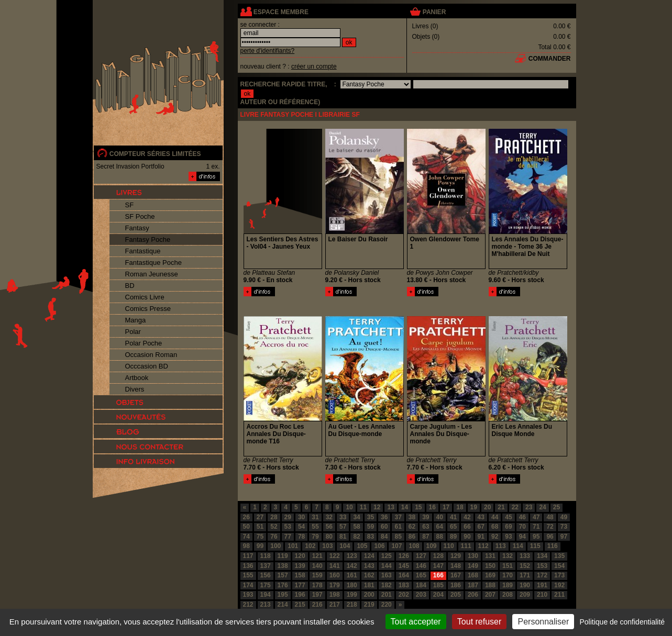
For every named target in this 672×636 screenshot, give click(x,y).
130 (473, 556)
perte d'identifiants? (268, 51)
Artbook (137, 378)
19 (474, 507)
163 (387, 575)
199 (352, 595)
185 (438, 585)
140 (317, 566)
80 (329, 537)
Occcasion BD (147, 366)
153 (542, 566)
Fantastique (143, 251)
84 (384, 537)
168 (473, 575)
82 (356, 537)
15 (418, 507)
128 (438, 556)
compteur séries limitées (155, 154)
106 (379, 546)
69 (508, 527)
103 (327, 546)
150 (490, 566)
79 (315, 537)
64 (440, 527)
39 (426, 517)
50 (246, 527)
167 (456, 575)
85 (398, 537)
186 (456, 585)
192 (559, 585)
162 (369, 575)
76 (274, 537)
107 (396, 546)
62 (412, 527)
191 (542, 585)
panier (434, 12)
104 (345, 546)
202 (404, 595)
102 (310, 546)
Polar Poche (144, 343)
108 (414, 546)
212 (248, 605)
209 (525, 595)
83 (371, 537)
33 (343, 517)
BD (130, 286)
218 (352, 605)
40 (440, 517)
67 (481, 527)
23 (529, 507)
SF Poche (140, 216)
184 (421, 585)
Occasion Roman (151, 355)
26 (246, 517)
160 (335, 575)
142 (352, 566)
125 (387, 556)
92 (495, 537)
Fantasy (137, 228)
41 (453, 517)
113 (501, 546)
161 (352, 575)
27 (260, 517)
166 (438, 575)
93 (508, 537)
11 (363, 507)
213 (266, 605)
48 (550, 517)
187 (473, 585)
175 (266, 585)
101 (293, 546)
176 (283, 585)
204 (438, 595)
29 (288, 517)
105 (362, 546)
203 (421, 595)
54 (301, 527)
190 (525, 585)
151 (508, 566)
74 (246, 537)
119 (283, 556)
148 (456, 566)
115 (535, 546)
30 (301, 517)
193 (248, 595)
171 (525, 575)
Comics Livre (145, 297)
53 (288, 527)
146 (421, 566)
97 (564, 537)
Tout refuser (479, 622)
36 (384, 517)
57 (343, 527)
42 (467, 517)
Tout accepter (416, 622)
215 (300, 605)
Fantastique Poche (153, 263)
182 (387, 585)
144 (387, 566)
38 (412, 517)
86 (412, 537)
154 (559, 566)
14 (405, 507)
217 (335, 605)
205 (456, 595)
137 (266, 566)
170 (508, 575)
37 (398, 517)
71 (536, 527)
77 (288, 537)
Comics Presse (148, 309)
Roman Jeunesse (152, 274)
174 (248, 585)
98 (246, 546)
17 (446, 507)
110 (449, 546)
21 (501, 507)
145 (404, 566)
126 (404, 556)
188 (490, 585)
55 (315, 527)
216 (317, 605)
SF (130, 205)
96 (550, 537)
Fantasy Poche (148, 239)
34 (356, 517)
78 (301, 537)
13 (390, 507)
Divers (135, 389)
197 (317, 595)
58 (356, 527)
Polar (133, 332)
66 (467, 527)
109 (432, 546)
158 (300, 575)
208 (508, 595)
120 (300, 556)
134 (542, 556)
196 (300, 595)
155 (248, 575)
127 (421, 556)
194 (266, 595)
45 (508, 517)
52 (274, 527)
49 (564, 517)
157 (283, 575)
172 (542, 575)
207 (490, 595)
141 (335, 566)
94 (522, 537)
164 (404, 575)
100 (276, 546)
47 (536, 517)
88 (440, 537)
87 (426, 537)
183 (404, 585)
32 (329, 517)
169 (490, 575)
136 (248, 566)
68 (495, 527)
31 (315, 517)
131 (490, 556)
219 (369, 605)
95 (536, 537)
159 (317, 575)
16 (432, 507)
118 (266, 556)
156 (266, 575)
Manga (136, 320)
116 (553, 546)
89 (453, 537)
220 (387, 605)
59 (371, 527)
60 (384, 527)
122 (335, 556)
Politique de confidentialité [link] (622, 622)
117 (248, 556)
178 (317, 585)
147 (438, 566)
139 (300, 566)
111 (466, 546)
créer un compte (314, 66)
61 (398, 527)
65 (453, 527)
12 (377, 507)
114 (518, 546)
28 (274, 517)
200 (369, 595)
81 (343, 537)
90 (467, 537)
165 (421, 575)
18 (460, 507)
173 (559, 575)
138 (283, 566)
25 (557, 507)
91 (481, 537)
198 (335, 595)
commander (550, 59)
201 (387, 595)
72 (550, 527)
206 (473, 595)
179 (335, 585)
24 (542, 507)
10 (349, 507)
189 (508, 585)
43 (481, 517)
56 (329, 527)
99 (260, 546)
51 (260, 527)
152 (525, 566)
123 (352, 556)
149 (473, 566)
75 (260, 537)
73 (564, 527)
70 (522, 527)
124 (369, 556)
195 (283, 595)
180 (352, 585)
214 (283, 605)
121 (317, 556)
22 (515, 507)
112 (483, 546)
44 (495, 517)
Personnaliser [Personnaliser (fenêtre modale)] (543, 622)
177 (300, 585)
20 (487, 507)
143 (369, 566)
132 (508, 556)
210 (542, 595)
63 (426, 527)
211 (559, 595)
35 (371, 517)
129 (456, 556)
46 (522, 517)
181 (369, 585)
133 (525, 556)
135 (559, 556)
